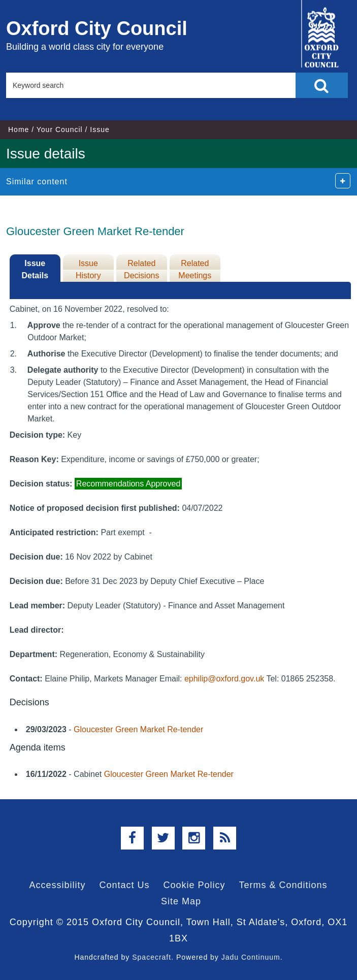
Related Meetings (195, 269)
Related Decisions (141, 269)
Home (19, 129)
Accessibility (57, 885)
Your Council (60, 129)
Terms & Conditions (283, 885)
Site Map (181, 901)
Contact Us (124, 885)
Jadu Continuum (251, 957)
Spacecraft (152, 957)
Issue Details (35, 269)
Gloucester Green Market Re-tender (138, 729)
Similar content (37, 182)
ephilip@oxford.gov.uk (224, 679)
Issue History (88, 269)
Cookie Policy (194, 885)
